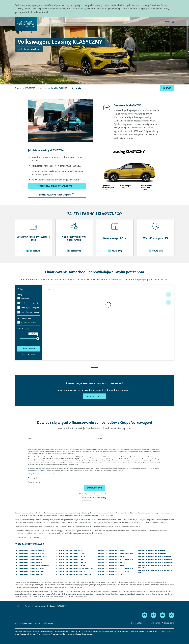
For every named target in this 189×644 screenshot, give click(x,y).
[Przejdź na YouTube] (162, 615)
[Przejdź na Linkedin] (145, 615)
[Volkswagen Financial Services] (26, 24)
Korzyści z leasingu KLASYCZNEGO (54, 88)
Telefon (100, 438)
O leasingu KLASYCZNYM (25, 88)
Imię (30, 438)
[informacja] (28, 329)
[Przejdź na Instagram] (154, 615)
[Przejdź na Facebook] (171, 615)
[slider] (38, 339)
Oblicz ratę (77, 88)
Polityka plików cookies (44, 623)
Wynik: (50, 289)
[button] (168, 294)
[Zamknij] (173, 5)
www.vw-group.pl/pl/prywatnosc (37, 470)
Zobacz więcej (32, 478)
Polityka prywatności (98, 499)
